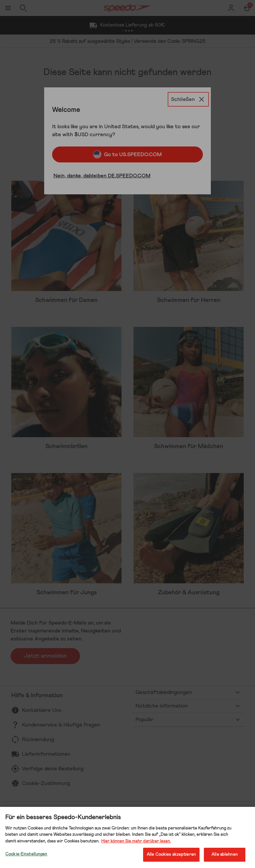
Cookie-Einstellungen (26, 854)
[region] (127, 837)
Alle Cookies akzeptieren (171, 855)
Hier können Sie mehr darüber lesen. (136, 841)
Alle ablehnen (225, 855)
